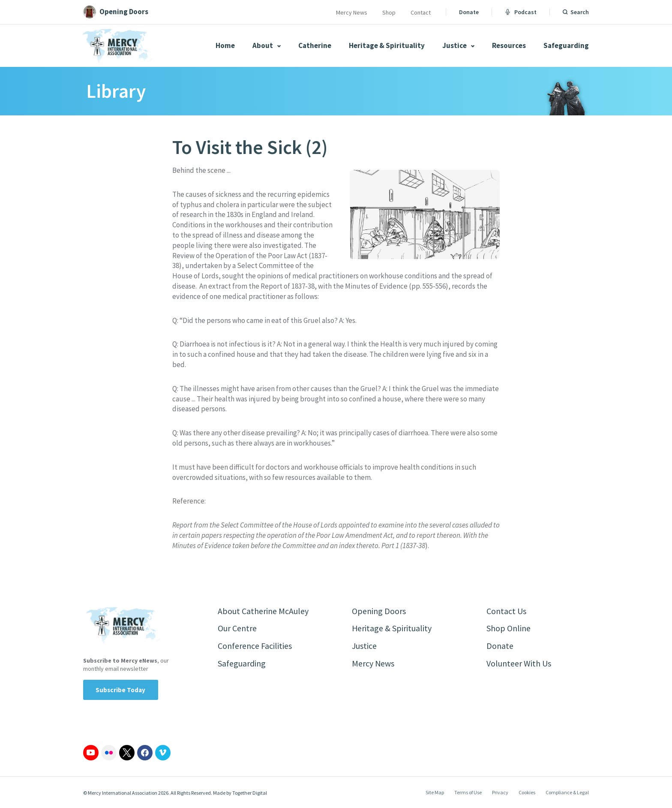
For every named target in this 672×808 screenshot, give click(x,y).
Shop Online (508, 629)
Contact (421, 12)
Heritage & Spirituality (387, 45)
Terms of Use (468, 792)
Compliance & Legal (567, 792)
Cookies (527, 792)
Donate (469, 12)
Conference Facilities (255, 646)
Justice (458, 45)
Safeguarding (566, 45)
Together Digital (250, 793)
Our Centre (237, 629)
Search (580, 12)
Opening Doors (379, 611)
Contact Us (506, 611)
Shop (389, 12)
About (267, 45)
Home (225, 45)
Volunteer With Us (519, 664)
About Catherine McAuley (263, 611)
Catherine (315, 45)
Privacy (500, 792)
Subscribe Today (121, 690)
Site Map (435, 792)
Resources (509, 45)
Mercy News (352, 12)
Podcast (521, 12)
